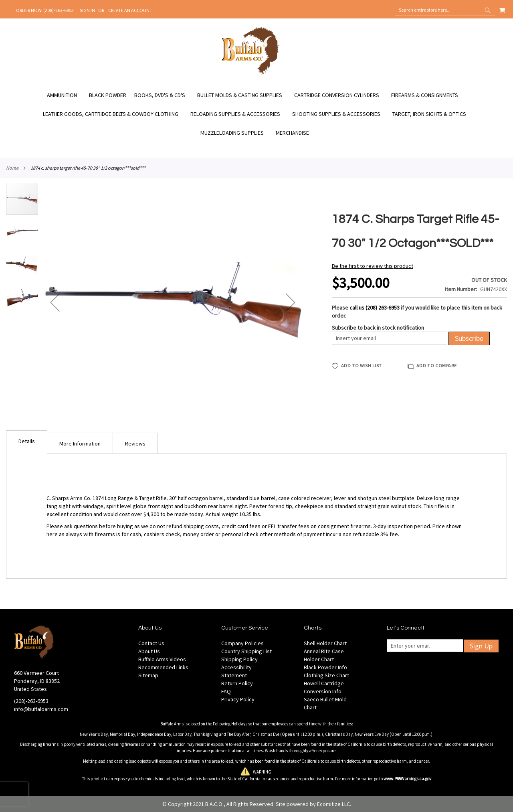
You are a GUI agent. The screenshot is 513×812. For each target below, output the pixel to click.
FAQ (226, 691)
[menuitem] (66, 95)
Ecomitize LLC (333, 804)
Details (27, 441)
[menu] (256, 114)
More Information (80, 443)
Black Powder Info (325, 667)
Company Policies (242, 643)
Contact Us (151, 643)
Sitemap (148, 675)
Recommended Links (163, 667)
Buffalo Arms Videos (162, 659)
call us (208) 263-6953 (375, 308)
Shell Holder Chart (325, 643)
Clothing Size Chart (326, 675)
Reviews (135, 443)
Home (12, 168)
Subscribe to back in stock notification (378, 328)
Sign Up (481, 646)
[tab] (27, 442)
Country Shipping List (246, 651)
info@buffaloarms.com (41, 709)
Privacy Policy (238, 699)
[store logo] (251, 73)
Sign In (87, 10)
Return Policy (237, 683)
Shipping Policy (239, 659)
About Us (149, 651)
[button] (55, 302)
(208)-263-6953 (31, 701)
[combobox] (445, 10)
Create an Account (130, 10)
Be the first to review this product (373, 266)
